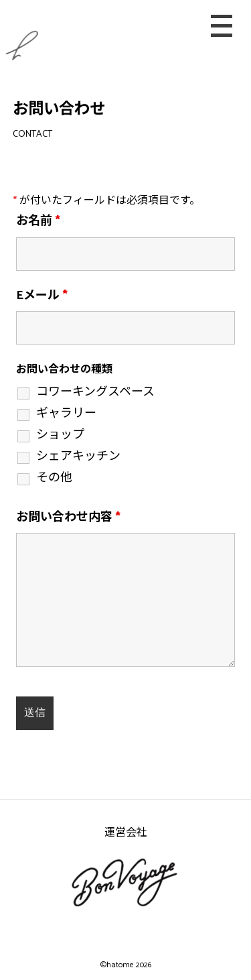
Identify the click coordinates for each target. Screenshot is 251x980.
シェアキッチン (78, 456)
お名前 (38, 221)
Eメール (42, 296)
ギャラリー (66, 414)
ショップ (60, 435)
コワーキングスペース (95, 392)
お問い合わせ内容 (68, 517)
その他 (54, 478)
